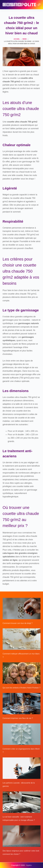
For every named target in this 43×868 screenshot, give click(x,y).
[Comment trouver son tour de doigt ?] (22, 609)
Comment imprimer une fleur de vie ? (18, 718)
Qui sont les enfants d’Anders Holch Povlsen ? (21, 688)
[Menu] (39, 5)
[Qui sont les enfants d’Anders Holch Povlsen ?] (22, 673)
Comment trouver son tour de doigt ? (18, 623)
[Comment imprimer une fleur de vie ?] (22, 704)
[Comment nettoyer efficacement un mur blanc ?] (22, 639)
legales (29, 865)
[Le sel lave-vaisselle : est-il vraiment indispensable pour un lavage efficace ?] (22, 802)
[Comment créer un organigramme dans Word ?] (22, 734)
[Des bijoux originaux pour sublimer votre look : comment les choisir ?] (22, 836)
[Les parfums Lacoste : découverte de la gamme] (22, 768)
